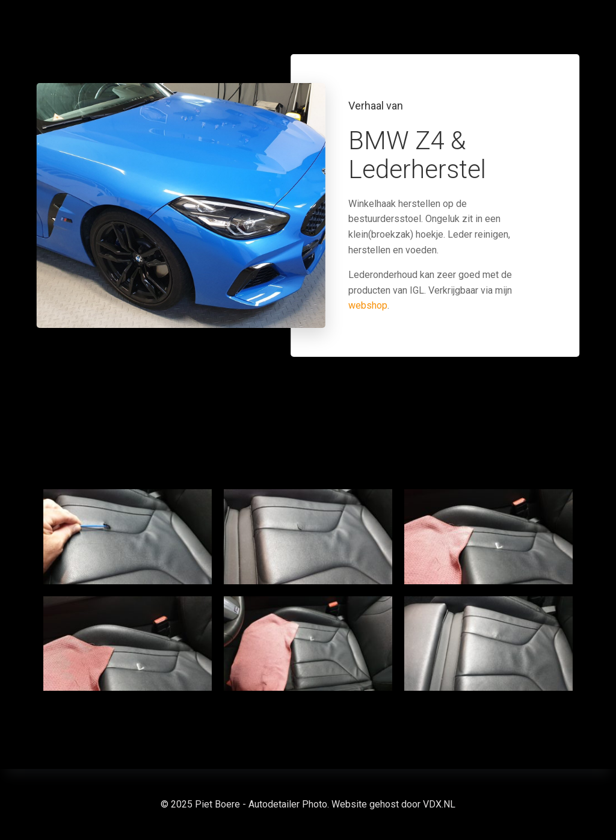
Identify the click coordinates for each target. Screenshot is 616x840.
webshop (368, 305)
